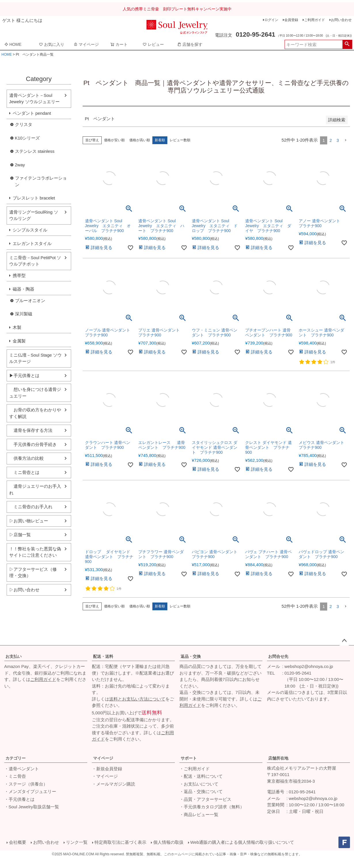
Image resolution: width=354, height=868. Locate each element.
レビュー (153, 44)
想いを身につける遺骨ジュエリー (35, 393)
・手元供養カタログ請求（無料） (212, 807)
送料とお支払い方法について (137, 699)
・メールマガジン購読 (113, 784)
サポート (189, 758)
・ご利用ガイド (195, 769)
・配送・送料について (201, 776)
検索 (347, 44)
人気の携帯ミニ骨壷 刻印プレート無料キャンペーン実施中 (177, 9)
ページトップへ (344, 641)
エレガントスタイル (32, 243)
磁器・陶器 (23, 289)
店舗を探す (190, 44)
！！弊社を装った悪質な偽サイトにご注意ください (35, 552)
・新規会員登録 (107, 769)
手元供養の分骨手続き (33, 444)
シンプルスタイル (30, 230)
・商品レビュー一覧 (199, 815)
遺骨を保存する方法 (31, 430)
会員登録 (291, 20)
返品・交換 (191, 656)
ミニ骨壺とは (24, 472)
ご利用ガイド (315, 20)
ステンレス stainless (35, 151)
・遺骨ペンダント (22, 769)
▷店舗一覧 (20, 535)
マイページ (86, 44)
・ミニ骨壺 (15, 776)
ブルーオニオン (30, 301)
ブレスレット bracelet (34, 198)
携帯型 (19, 275)
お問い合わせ (341, 20)
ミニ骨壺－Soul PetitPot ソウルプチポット (35, 261)
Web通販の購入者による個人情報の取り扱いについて (242, 842)
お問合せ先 (278, 656)
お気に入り (52, 44)
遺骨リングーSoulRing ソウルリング (34, 215)
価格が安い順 (114, 140)
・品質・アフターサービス (205, 799)
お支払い (14, 656)
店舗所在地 (278, 758)
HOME (13, 44)
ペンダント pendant (32, 113)
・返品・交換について (201, 791)
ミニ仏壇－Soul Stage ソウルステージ (36, 358)
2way (20, 165)
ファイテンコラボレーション (41, 181)
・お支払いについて (199, 784)
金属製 (19, 341)
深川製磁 (24, 314)
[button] (346, 140)
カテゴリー (16, 758)
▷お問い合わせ (24, 590)
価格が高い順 (140, 140)
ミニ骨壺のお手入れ (31, 507)
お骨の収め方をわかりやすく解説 (35, 413)
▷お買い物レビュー (29, 521)
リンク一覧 (77, 842)
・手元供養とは (19, 799)
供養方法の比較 (26, 458)
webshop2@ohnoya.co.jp (309, 666)
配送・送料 (103, 656)
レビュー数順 (180, 140)
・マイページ (105, 776)
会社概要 (18, 842)
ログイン (271, 20)
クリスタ (24, 124)
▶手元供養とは (24, 375)
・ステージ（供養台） (26, 784)
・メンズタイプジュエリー (30, 791)
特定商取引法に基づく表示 (120, 842)
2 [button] (331, 140)
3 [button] (338, 140)
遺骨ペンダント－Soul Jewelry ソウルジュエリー (34, 99)
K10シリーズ (28, 138)
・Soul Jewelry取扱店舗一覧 (32, 807)
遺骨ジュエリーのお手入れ (35, 489)
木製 (17, 327)
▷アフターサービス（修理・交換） (33, 573)
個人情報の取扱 (168, 842)
